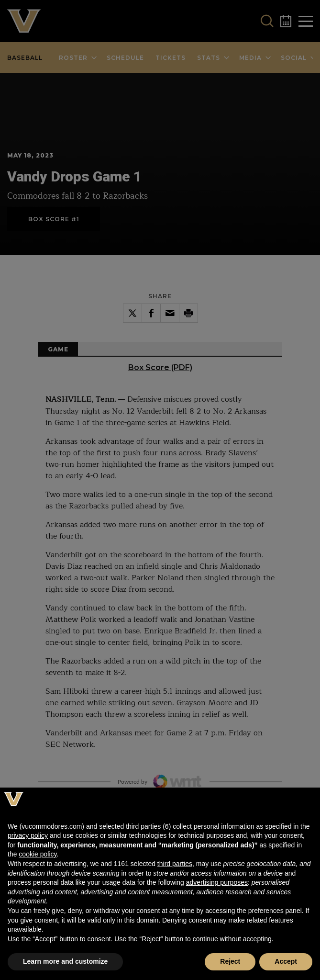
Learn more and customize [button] (65, 961)
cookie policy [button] (38, 854)
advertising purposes (217, 882)
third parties (175, 864)
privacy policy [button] (28, 835)
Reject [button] (230, 961)
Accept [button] (286, 961)
